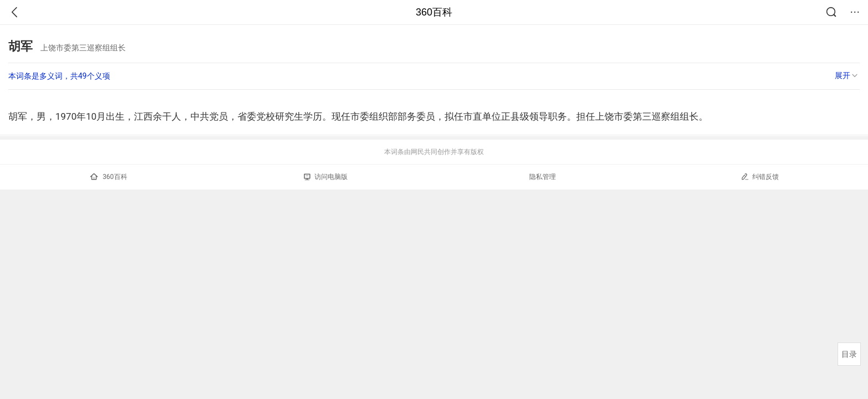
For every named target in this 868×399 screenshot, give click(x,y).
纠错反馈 (760, 177)
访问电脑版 (326, 177)
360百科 (434, 12)
